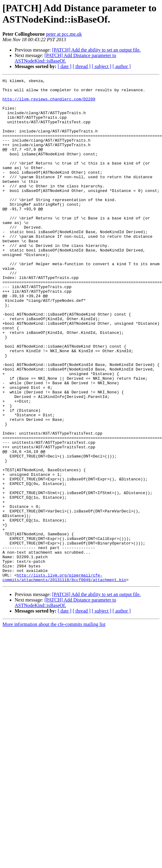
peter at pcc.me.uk (64, 34)
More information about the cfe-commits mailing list (54, 725)
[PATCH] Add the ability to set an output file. (97, 50)
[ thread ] (82, 66)
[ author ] (122, 66)
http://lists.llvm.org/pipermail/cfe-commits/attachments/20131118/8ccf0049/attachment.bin (64, 678)
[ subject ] (102, 66)
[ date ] (65, 66)
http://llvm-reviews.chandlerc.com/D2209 (49, 103)
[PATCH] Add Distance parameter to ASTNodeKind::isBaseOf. (65, 58)
